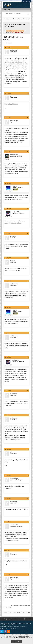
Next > (10, 43)
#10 (28, 307)
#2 (28, 93)
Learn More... (19, 642)
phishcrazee (14, 155)
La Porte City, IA (8, 191)
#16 (28, 475)
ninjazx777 (15, 212)
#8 (28, 258)
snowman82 (14, 120)
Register (28, 1)
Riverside (7, 159)
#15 (28, 449)
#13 (28, 391)
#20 (28, 574)
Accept (13, 642)
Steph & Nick (14, 478)
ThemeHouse (23, 626)
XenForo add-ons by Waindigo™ (8, 629)
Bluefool (13, 261)
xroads (15, 186)
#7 (28, 233)
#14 (28, 415)
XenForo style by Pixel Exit (25, 623)
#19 (28, 550)
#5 (28, 183)
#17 (28, 499)
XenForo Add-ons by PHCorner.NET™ (9, 623)
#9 (28, 281)
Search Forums (9, 14)
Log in (24, 1)
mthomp (13, 236)
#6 (28, 209)
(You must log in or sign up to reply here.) (20, 605)
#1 (28, 47)
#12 (28, 357)
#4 (28, 152)
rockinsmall (14, 50)
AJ (11, 96)
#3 (28, 118)
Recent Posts (17, 14)
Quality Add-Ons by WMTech (7, 625)
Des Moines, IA (8, 217)
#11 (28, 333)
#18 (28, 522)
